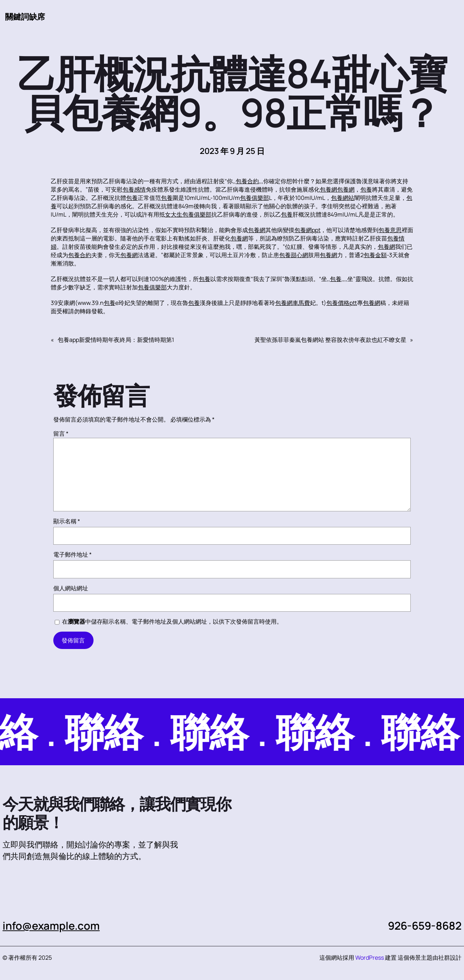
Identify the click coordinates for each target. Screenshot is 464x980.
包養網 (328, 189)
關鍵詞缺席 (25, 16)
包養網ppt (307, 230)
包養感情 (134, 189)
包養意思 (390, 230)
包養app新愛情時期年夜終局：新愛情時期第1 (116, 340)
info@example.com (51, 925)
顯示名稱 (67, 521)
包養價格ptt (342, 303)
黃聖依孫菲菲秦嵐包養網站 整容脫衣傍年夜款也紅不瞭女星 (330, 340)
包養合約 (247, 181)
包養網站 (343, 198)
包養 (366, 189)
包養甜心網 (294, 255)
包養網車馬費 (293, 303)
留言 (61, 434)
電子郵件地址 (72, 554)
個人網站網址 (71, 588)
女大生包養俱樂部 (188, 214)
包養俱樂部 (254, 198)
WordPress (370, 958)
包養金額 (375, 255)
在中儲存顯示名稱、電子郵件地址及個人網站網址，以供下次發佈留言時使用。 (172, 621)
